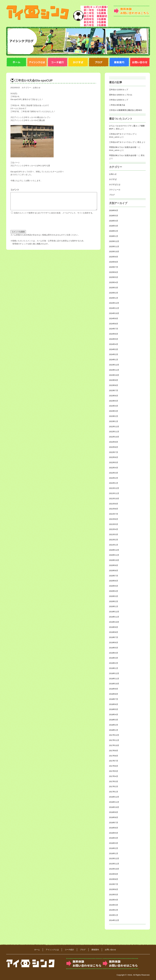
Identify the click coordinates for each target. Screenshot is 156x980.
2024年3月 (114, 349)
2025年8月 (114, 262)
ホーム (37, 950)
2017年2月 (114, 787)
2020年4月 (114, 591)
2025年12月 (114, 241)
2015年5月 (114, 895)
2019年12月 (114, 612)
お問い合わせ (110, 950)
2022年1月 (114, 483)
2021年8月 (114, 509)
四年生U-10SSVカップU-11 (121, 95)
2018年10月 (114, 684)
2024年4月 (114, 344)
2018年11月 (114, 679)
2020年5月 (114, 586)
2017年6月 (114, 766)
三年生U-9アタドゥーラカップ (122, 134)
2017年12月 (114, 735)
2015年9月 (114, 874)
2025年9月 (114, 257)
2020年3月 (114, 596)
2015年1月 (114, 915)
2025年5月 (114, 277)
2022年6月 (114, 457)
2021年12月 (114, 488)
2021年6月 (114, 519)
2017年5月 (114, 771)
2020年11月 (114, 555)
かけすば (113, 179)
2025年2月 (114, 293)
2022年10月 (114, 437)
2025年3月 (114, 288)
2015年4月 (114, 900)
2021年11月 (114, 493)
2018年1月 (114, 730)
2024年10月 (114, 313)
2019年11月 (114, 617)
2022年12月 (114, 427)
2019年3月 (114, 658)
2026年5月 (114, 216)
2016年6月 (114, 828)
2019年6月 (114, 643)
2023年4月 (114, 406)
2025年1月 (114, 298)
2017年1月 (114, 792)
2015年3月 (114, 905)
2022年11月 (114, 432)
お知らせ (37, 88)
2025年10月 (114, 252)
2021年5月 (114, 524)
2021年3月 (114, 534)
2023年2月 (114, 416)
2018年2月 (114, 725)
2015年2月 (114, 910)
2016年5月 (114, 833)
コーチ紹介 (69, 950)
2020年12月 (114, 550)
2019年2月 (114, 663)
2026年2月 (114, 231)
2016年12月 (114, 797)
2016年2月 (114, 848)
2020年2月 (114, 601)
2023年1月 (114, 421)
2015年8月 (114, 879)
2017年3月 (114, 781)
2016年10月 (114, 807)
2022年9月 (114, 442)
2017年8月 (114, 756)
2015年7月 (114, 884)
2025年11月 (114, 247)
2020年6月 (114, 581)
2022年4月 (114, 468)
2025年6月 (114, 272)
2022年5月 (114, 462)
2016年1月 (114, 853)
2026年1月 (114, 236)
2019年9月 (114, 627)
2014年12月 (114, 920)
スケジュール (115, 190)
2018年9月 (114, 689)
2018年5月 (114, 709)
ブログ (112, 195)
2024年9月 (114, 318)
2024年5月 (114, 339)
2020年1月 (114, 606)
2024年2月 (114, 354)
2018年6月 (114, 704)
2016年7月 (114, 823)
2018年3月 (114, 720)
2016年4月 (114, 838)
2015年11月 (114, 864)
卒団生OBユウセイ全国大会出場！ (124, 147)
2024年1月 (114, 360)
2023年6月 (114, 396)
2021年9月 (114, 504)
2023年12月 (114, 365)
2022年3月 (114, 473)
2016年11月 (114, 802)
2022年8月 (114, 447)
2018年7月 (114, 699)
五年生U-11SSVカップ (119, 90)
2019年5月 (114, 648)
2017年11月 (114, 740)
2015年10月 (114, 869)
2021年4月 (114, 529)
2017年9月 (114, 751)
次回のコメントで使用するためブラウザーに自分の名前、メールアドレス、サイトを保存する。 (54, 216)
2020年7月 (114, 576)
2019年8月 (114, 632)
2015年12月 (114, 859)
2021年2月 (114, 540)
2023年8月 (114, 385)
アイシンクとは (52, 950)
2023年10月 (114, 375)
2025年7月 (114, 267)
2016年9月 (114, 812)
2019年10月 (114, 622)
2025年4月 (114, 282)
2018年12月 (114, 673)
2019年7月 (114, 637)
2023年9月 (114, 380)
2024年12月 (114, 303)
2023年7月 (114, 390)
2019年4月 (114, 653)
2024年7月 (114, 329)
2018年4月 (114, 715)
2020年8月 (114, 571)
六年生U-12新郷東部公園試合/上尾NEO (126, 110)
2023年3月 (114, 411)
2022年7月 (114, 452)
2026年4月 (114, 221)
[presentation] (32, 225)
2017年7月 (114, 761)
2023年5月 (114, 401)
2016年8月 (114, 817)
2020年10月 (114, 560)
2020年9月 (114, 565)
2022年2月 (114, 478)
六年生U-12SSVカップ (119, 100)
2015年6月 (114, 889)
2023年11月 (114, 370)
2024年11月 (114, 308)
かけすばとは (115, 184)
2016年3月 (114, 843)
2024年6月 (114, 334)
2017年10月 (114, 745)
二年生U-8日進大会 (117, 105)
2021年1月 (114, 545)
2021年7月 (114, 514)
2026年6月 (114, 210)
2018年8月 (114, 694)
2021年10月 (114, 499)
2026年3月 (114, 226)
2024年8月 (114, 324)
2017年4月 (114, 776)
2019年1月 (114, 668)
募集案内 (95, 950)
